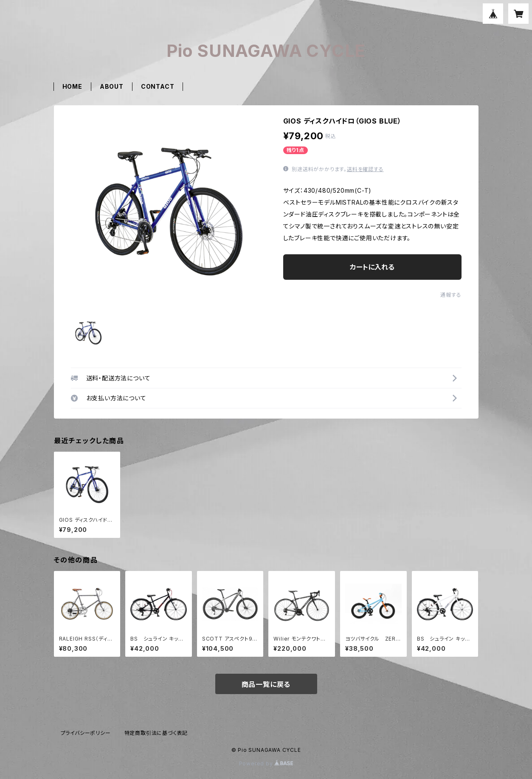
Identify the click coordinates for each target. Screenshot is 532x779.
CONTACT (158, 86)
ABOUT (112, 86)
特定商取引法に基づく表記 (156, 733)
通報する (451, 295)
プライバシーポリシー (86, 733)
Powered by (266, 764)
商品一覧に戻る (266, 684)
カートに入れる (372, 267)
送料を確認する (365, 169)
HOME (72, 86)
